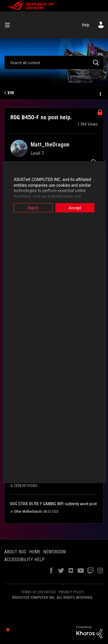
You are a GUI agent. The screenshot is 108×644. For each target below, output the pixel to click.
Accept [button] (76, 208)
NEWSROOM (54, 552)
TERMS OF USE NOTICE (38, 592)
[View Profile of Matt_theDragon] (50, 145)
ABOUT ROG (15, 552)
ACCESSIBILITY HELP (24, 560)
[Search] (54, 63)
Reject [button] (32, 208)
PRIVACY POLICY (71, 592)
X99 (11, 93)
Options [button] (100, 93)
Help (86, 25)
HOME (35, 552)
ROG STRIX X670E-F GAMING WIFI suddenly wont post (54, 504)
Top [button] (8, 630)
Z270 (17, 486)
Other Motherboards (28, 512)
